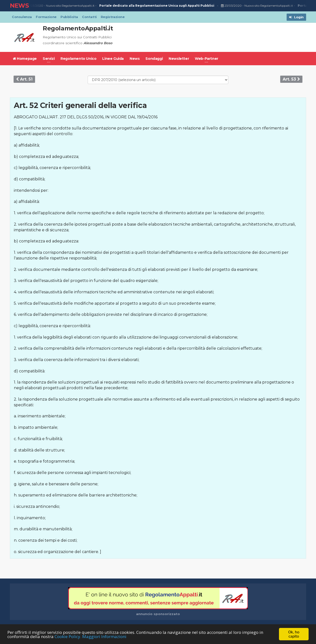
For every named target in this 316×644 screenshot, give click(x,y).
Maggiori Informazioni (104, 637)
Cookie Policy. (68, 637)
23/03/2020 (34, 6)
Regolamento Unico (78, 59)
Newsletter (179, 59)
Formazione (46, 17)
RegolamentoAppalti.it (78, 28)
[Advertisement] (216, 37)
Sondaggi (154, 59)
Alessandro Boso (98, 43)
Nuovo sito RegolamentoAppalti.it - (131, 6)
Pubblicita (69, 17)
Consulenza (22, 17)
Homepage (25, 59)
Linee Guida (113, 59)
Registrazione (113, 17)
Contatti (89, 17)
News (135, 59)
